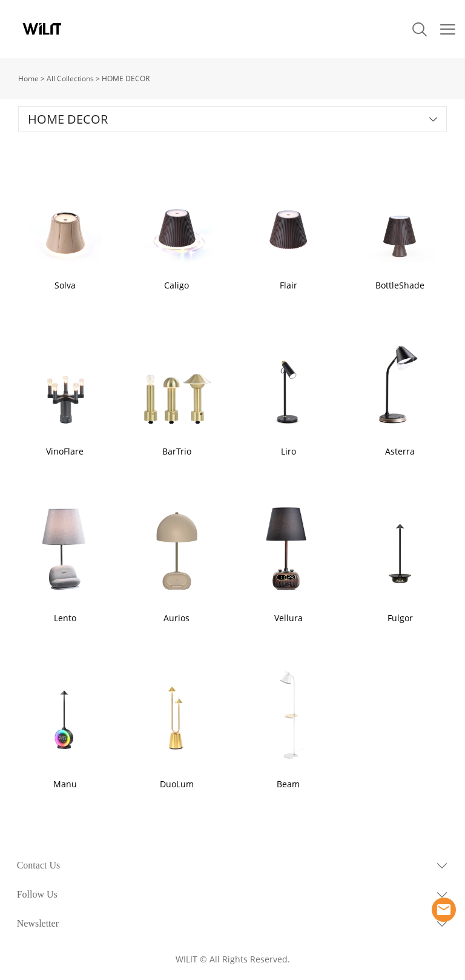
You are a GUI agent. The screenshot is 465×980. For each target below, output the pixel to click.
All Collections (70, 78)
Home (28, 78)
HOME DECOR (126, 78)
